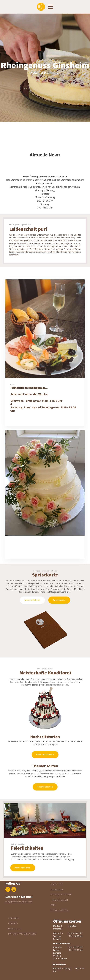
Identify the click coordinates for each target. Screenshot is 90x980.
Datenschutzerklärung (22, 934)
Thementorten (45, 787)
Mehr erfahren (23, 868)
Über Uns (13, 918)
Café (53, 905)
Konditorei (57, 889)
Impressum (14, 929)
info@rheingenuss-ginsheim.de (19, 902)
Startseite (57, 884)
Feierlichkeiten (59, 910)
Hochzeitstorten (45, 755)
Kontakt (13, 923)
